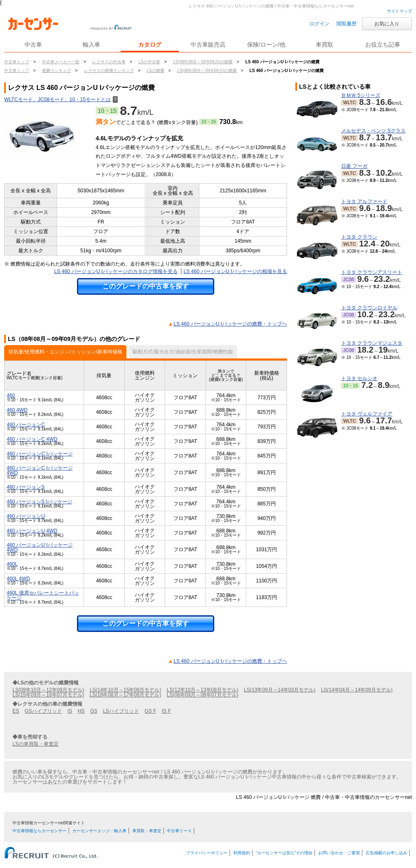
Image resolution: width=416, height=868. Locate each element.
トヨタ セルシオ (359, 378)
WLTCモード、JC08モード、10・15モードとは (61, 99)
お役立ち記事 (383, 45)
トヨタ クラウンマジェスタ (372, 343)
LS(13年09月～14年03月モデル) (280, 690)
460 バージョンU (26, 516)
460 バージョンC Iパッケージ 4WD (40, 470)
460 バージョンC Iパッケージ (40, 454)
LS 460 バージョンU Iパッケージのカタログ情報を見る (116, 271)
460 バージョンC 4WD (32, 439)
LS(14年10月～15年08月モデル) (125, 690)
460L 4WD (18, 579)
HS (81, 711)
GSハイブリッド (43, 711)
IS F (166, 711)
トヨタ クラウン (359, 237)
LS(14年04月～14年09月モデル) (357, 690)
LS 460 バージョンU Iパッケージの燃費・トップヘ (230, 324)
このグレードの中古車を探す (146, 286)
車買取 (324, 45)
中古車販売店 (208, 45)
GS (94, 711)
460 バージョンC (26, 425)
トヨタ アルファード (364, 201)
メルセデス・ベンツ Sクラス (373, 131)
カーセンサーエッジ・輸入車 (99, 831)
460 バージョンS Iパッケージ (40, 502)
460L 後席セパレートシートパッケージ (43, 595)
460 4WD (17, 410)
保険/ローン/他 (266, 45)
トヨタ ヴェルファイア (367, 414)
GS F (150, 711)
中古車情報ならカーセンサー (40, 831)
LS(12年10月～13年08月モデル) (203, 690)
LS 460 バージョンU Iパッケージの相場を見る (235, 271)
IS (70, 711)
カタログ (150, 45)
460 (11, 395)
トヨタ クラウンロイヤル (369, 308)
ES (16, 711)
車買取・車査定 (147, 831)
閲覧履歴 (347, 24)
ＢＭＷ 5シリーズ (361, 95)
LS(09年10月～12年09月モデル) (48, 690)
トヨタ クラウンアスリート (372, 272)
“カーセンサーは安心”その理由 (284, 853)
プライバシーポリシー (207, 853)
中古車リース (179, 831)
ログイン (319, 24)
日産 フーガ (354, 166)
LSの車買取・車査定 (36, 744)
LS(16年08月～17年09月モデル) (125, 695)
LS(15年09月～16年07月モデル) (48, 695)
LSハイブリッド (121, 711)
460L (12, 564)
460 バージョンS (26, 487)
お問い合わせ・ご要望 (339, 853)
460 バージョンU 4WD (32, 531)
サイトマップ (399, 11)
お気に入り (387, 24)
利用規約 (242, 853)
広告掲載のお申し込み (386, 853)
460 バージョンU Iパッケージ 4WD (40, 547)
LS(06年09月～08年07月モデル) (203, 695)
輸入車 (92, 45)
